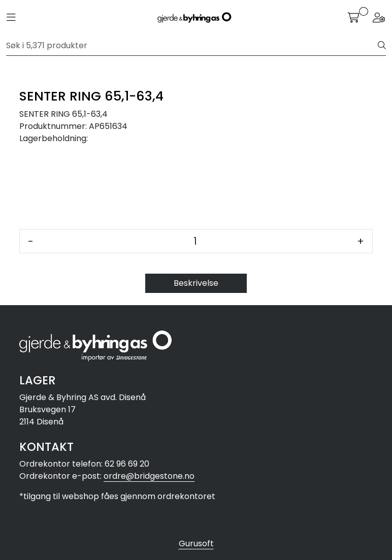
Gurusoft (196, 543)
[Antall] (195, 241)
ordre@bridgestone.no (149, 476)
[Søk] (192, 46)
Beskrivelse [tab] (196, 283)
